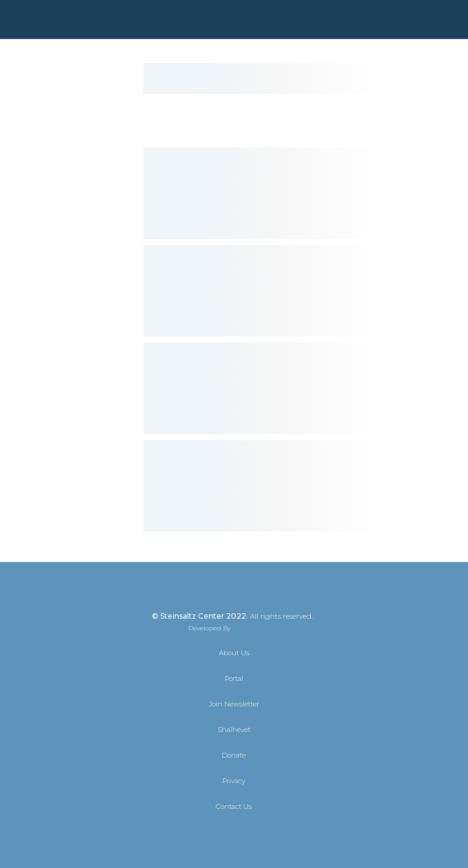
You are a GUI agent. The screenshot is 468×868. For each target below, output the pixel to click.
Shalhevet (234, 730)
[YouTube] (267, 833)
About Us (234, 653)
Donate (234, 755)
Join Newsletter (234, 704)
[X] (201, 833)
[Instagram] (245, 833)
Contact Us (234, 806)
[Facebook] (223, 833)
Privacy (234, 781)
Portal (234, 678)
